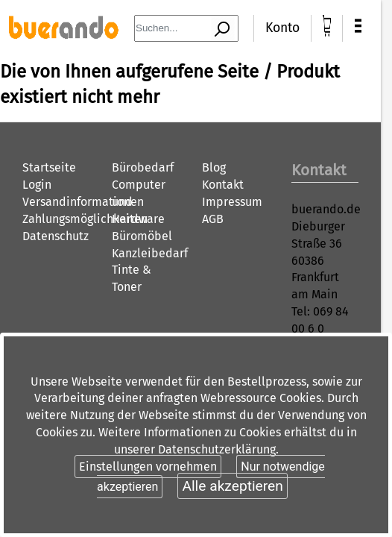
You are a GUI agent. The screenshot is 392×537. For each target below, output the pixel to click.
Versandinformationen (83, 202)
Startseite (49, 167)
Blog (214, 167)
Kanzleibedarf (150, 253)
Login (37, 185)
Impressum (232, 202)
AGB (213, 219)
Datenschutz (56, 236)
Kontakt (223, 185)
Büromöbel (142, 236)
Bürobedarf (143, 167)
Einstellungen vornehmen (148, 467)
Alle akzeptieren (232, 486)
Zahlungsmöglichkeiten (85, 219)
